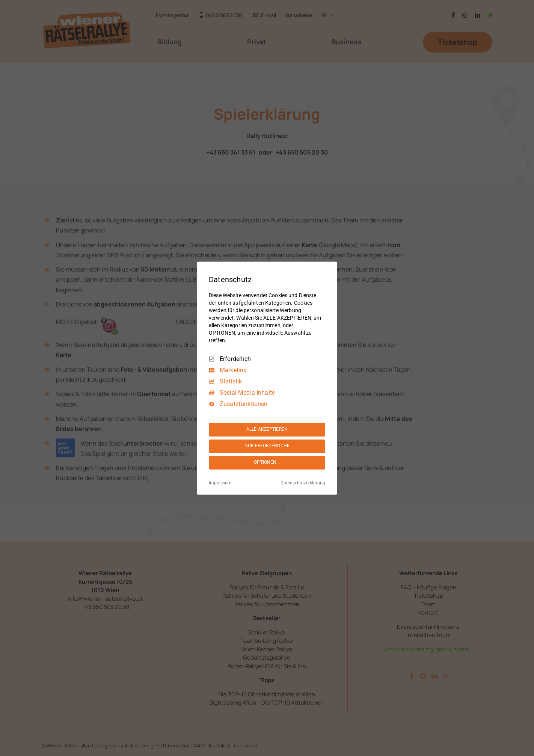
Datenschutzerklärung (303, 483)
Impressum (220, 483)
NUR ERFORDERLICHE (267, 446)
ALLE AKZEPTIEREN (267, 430)
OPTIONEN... (267, 463)
